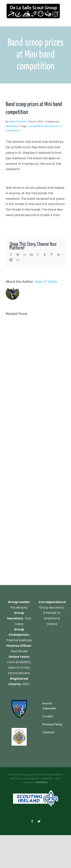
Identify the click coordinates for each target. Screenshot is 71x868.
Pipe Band (12, 126)
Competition (35, 126)
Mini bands (51, 126)
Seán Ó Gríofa (18, 122)
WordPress (42, 782)
